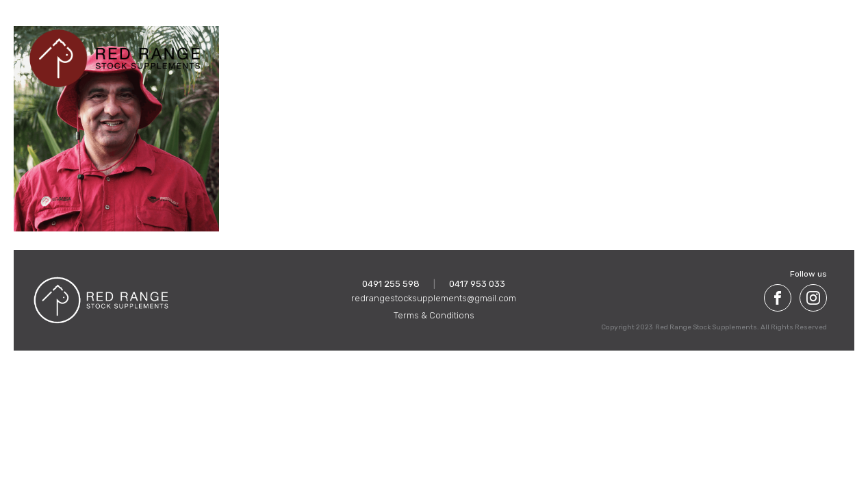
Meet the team (571, 51)
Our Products (489, 51)
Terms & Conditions (434, 315)
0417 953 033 (477, 284)
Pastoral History (660, 51)
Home (333, 51)
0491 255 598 (391, 284)
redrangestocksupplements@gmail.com (434, 298)
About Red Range (401, 51)
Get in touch (790, 51)
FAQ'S (731, 51)
